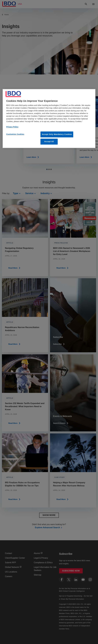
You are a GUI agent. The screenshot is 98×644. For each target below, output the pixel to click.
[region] (49, 118)
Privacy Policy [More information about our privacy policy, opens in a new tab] (12, 127)
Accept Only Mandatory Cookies (57, 134)
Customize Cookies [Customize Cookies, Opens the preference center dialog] (15, 134)
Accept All (49, 141)
